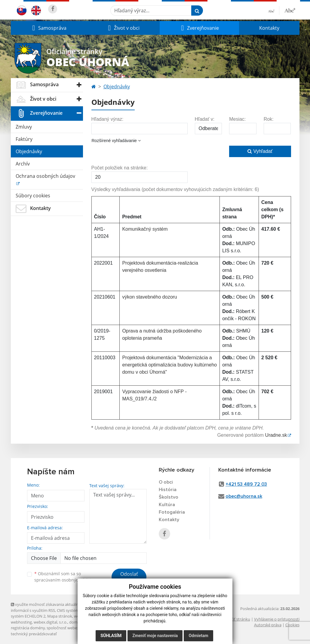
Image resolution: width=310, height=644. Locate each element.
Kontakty (269, 28)
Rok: (269, 119)
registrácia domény (28, 628)
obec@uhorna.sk (244, 496)
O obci (166, 482)
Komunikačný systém (145, 229)
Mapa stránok (60, 616)
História (168, 490)
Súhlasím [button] (111, 636)
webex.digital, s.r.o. (51, 622)
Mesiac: (237, 119)
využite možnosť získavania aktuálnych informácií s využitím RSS (48, 607)
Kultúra (167, 505)
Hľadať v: (205, 119)
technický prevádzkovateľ (34, 634)
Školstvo (169, 497)
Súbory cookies (33, 196)
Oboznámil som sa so (65, 577)
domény (77, 622)
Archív (23, 164)
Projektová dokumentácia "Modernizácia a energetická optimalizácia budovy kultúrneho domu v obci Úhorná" (169, 365)
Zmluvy (24, 127)
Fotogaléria (172, 512)
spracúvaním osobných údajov (65, 580)
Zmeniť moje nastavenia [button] (155, 636)
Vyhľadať (260, 151)
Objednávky (29, 151)
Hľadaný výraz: (107, 119)
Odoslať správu (129, 578)
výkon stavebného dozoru (149, 297)
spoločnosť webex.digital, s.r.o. (74, 628)
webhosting (21, 622)
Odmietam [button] (198, 636)
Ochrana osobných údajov (45, 176)
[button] (49, 28)
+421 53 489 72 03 (246, 484)
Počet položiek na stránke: (120, 168)
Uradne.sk (276, 435)
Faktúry (24, 139)
